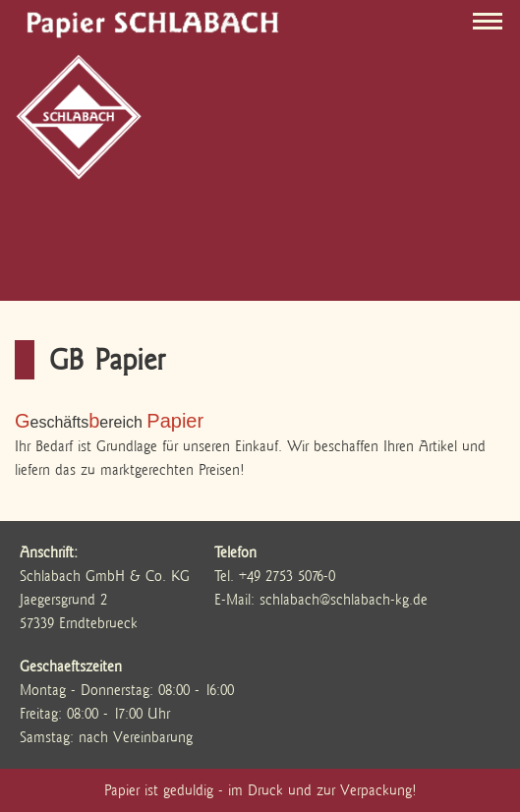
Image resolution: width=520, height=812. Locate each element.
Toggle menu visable (491, 17)
